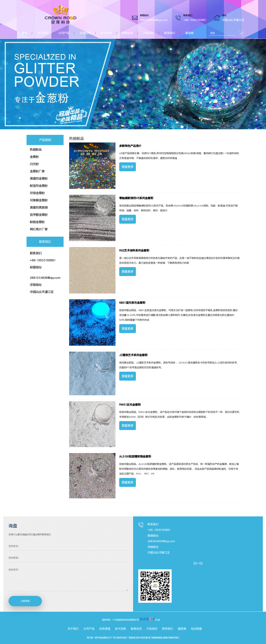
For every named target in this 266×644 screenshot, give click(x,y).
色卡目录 (106, 33)
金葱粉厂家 (37, 171)
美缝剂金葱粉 (39, 179)
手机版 (157, 620)
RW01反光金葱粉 (130, 405)
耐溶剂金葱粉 (39, 186)
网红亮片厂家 (39, 229)
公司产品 (64, 33)
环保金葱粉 (37, 193)
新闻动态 (128, 33)
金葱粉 (34, 157)
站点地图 (196, 629)
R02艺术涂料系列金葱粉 (134, 251)
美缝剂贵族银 (39, 207)
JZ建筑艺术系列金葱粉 (133, 355)
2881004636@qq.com (154, 20)
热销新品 (36, 150)
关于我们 (43, 33)
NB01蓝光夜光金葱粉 (132, 303)
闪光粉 (34, 164)
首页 (25, 33)
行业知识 (149, 33)
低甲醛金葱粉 (39, 215)
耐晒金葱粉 (37, 222)
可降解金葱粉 (39, 200)
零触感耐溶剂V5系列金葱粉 (136, 198)
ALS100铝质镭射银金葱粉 (135, 457)
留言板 (190, 33)
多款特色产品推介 (130, 146)
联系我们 (170, 33)
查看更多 (128, 167)
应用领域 (85, 33)
